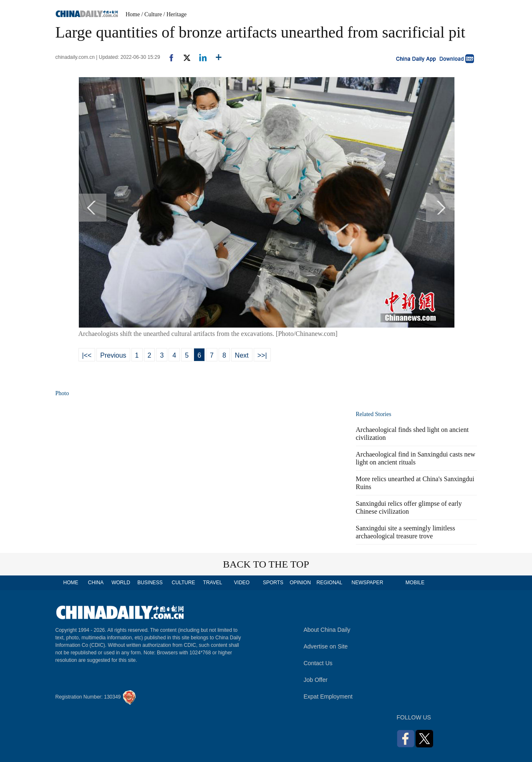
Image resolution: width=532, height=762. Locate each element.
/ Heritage (175, 14)
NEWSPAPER (367, 583)
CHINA (96, 583)
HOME (71, 583)
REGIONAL (329, 583)
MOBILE (415, 583)
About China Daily (327, 630)
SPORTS (273, 583)
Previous (113, 355)
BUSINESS (150, 583)
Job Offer (316, 680)
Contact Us (318, 663)
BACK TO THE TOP (266, 564)
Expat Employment (328, 696)
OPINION (300, 583)
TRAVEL (213, 583)
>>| (262, 355)
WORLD (121, 583)
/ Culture (152, 14)
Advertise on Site (326, 646)
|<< (87, 355)
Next (242, 355)
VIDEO (242, 583)
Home (133, 14)
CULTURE (184, 583)
